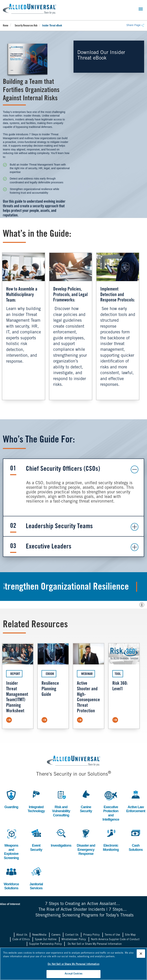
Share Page (135, 25)
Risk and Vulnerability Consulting (61, 803)
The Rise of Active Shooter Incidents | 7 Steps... (83, 910)
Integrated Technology (36, 801)
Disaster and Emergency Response (86, 841)
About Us (22, 935)
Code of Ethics (21, 940)
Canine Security (86, 801)
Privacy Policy (91, 935)
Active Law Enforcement (136, 801)
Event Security (36, 839)
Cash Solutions (136, 839)
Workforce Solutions (11, 878)
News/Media (39, 935)
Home (6, 26)
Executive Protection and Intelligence (111, 805)
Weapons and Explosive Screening (11, 844)
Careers (56, 935)
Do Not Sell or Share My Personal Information (95, 944)
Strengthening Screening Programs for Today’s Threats (85, 916)
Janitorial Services (36, 878)
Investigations (61, 837)
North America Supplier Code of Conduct (115, 940)
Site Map (130, 935)
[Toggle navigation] (141, 9)
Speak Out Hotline (46, 940)
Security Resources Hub (26, 26)
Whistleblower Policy (74, 940)
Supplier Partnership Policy (45, 944)
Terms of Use (112, 935)
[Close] (141, 954)
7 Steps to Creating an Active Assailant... (82, 904)
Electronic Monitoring (111, 839)
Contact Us (72, 935)
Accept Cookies (73, 974)
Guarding (11, 799)
